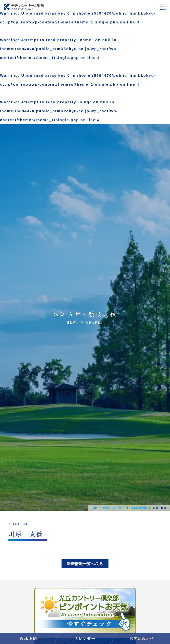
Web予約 (28, 638)
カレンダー (85, 638)
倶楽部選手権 (139, 508)
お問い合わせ (142, 638)
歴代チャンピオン (114, 508)
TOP (94, 508)
